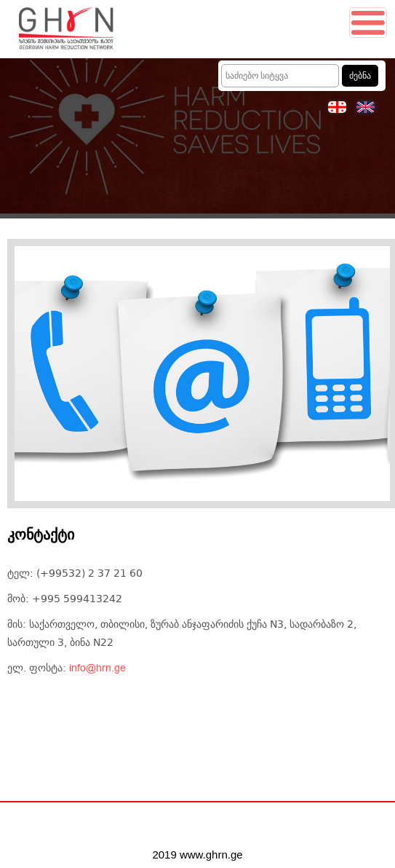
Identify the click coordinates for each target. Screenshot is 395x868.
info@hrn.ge (97, 668)
